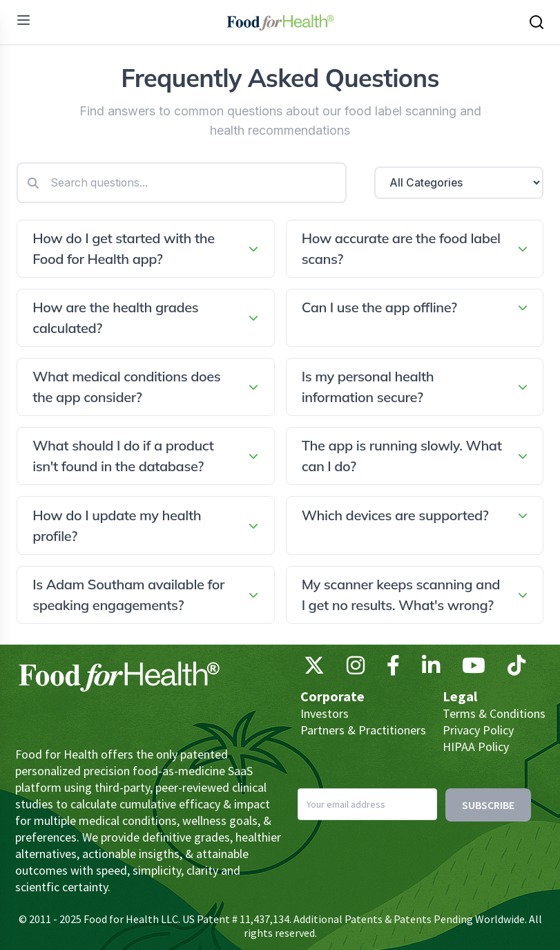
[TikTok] (516, 669)
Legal (460, 696)
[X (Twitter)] (314, 669)
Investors (325, 713)
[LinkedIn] (431, 669)
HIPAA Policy (476, 747)
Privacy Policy (478, 730)
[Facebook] (393, 669)
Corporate (332, 696)
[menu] (23, 20)
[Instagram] (356, 669)
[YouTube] (474, 669)
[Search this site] (537, 22)
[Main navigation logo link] (280, 22)
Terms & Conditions (494, 713)
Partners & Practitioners (363, 730)
